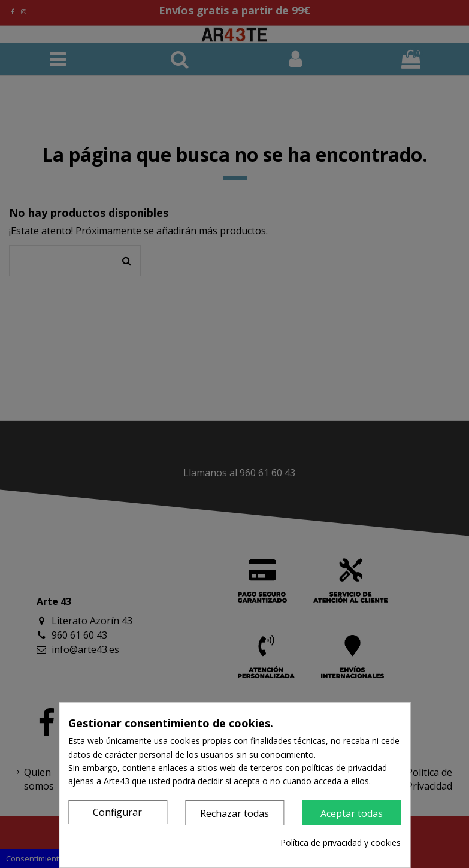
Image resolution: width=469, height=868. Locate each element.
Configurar (117, 812)
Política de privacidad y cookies (341, 843)
